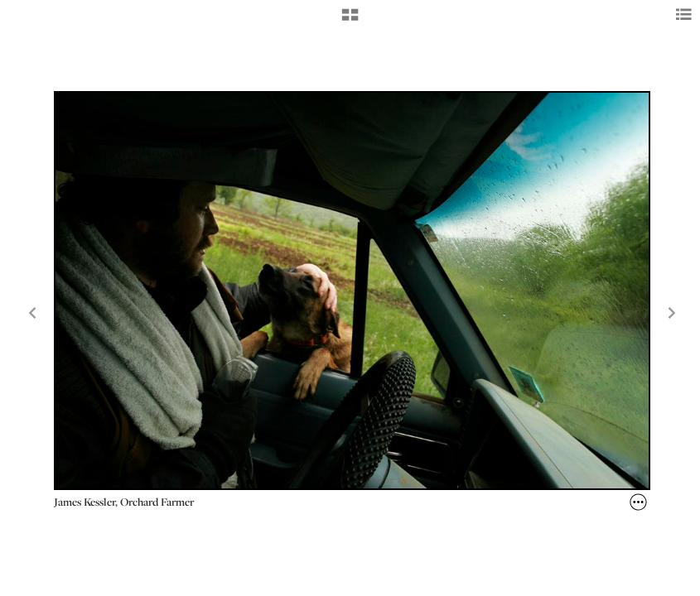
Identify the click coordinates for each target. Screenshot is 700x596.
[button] (350, 21)
